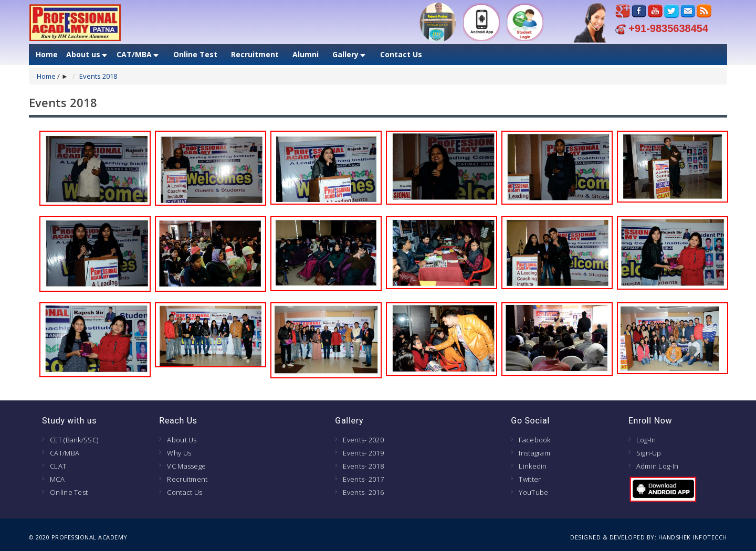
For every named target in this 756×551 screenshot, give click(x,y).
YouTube (533, 492)
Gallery (345, 55)
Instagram (534, 453)
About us (83, 55)
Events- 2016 (363, 492)
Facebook (534, 440)
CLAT (58, 466)
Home (47, 55)
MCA (57, 479)
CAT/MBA (134, 55)
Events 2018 (98, 76)
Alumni (306, 55)
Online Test (195, 55)
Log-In (646, 440)
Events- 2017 (363, 479)
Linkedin (533, 466)
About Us (182, 440)
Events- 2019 (363, 453)
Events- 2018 (363, 466)
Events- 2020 (363, 440)
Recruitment (255, 55)
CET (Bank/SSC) (74, 440)
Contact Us (401, 55)
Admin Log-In (658, 466)
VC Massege (186, 466)
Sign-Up (649, 453)
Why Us (179, 453)
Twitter (530, 479)
